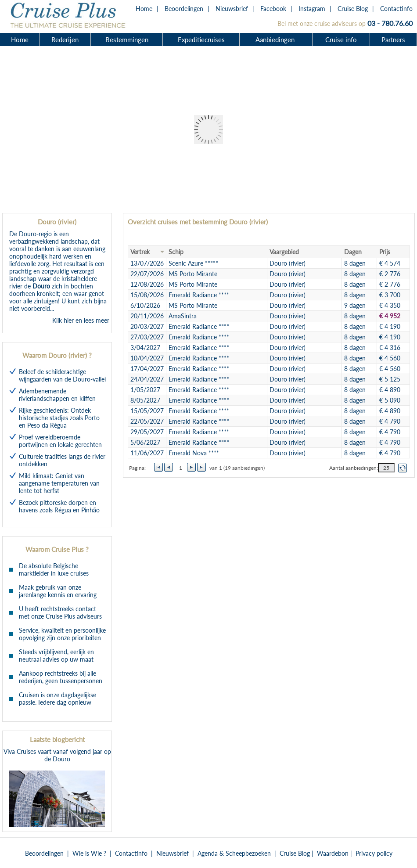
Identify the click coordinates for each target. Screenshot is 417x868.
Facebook (273, 9)
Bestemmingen (127, 40)
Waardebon (333, 853)
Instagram (312, 9)
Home (144, 9)
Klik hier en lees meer (81, 320)
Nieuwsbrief (232, 9)
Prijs (385, 252)
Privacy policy (374, 853)
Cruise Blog (353, 9)
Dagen (353, 252)
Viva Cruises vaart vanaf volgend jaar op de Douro (57, 787)
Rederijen (65, 40)
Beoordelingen (184, 9)
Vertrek (140, 252)
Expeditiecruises (201, 40)
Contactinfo (396, 9)
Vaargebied (284, 252)
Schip (176, 252)
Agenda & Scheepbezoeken (234, 853)
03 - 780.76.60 (390, 23)
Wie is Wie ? (89, 853)
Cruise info (341, 40)
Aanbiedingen (276, 40)
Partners (393, 40)
